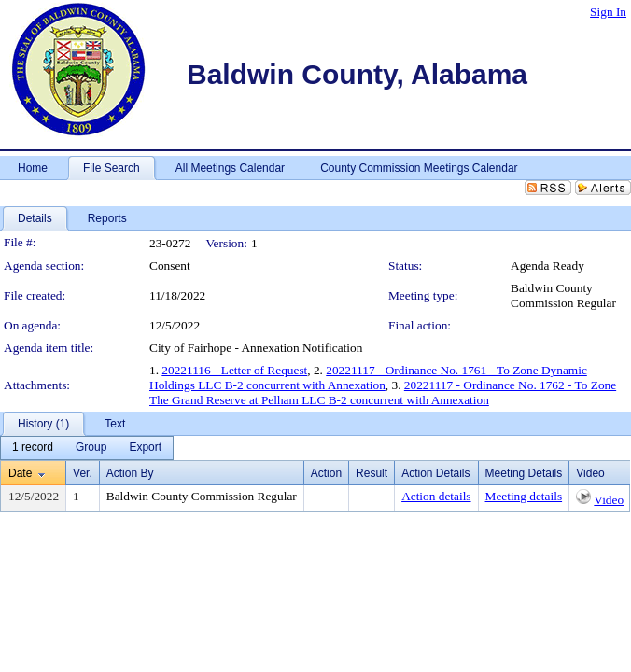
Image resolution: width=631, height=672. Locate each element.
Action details (436, 496)
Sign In (608, 12)
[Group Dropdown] (91, 448)
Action (326, 473)
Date (20, 473)
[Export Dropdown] (145, 448)
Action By (130, 473)
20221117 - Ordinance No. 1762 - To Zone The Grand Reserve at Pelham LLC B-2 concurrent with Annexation (383, 392)
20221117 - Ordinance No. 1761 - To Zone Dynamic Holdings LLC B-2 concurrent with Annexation (368, 378)
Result (372, 473)
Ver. (83, 473)
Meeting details (524, 496)
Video (609, 500)
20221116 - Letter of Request (234, 370)
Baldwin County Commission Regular (563, 295)
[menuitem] (33, 448)
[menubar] (87, 448)
